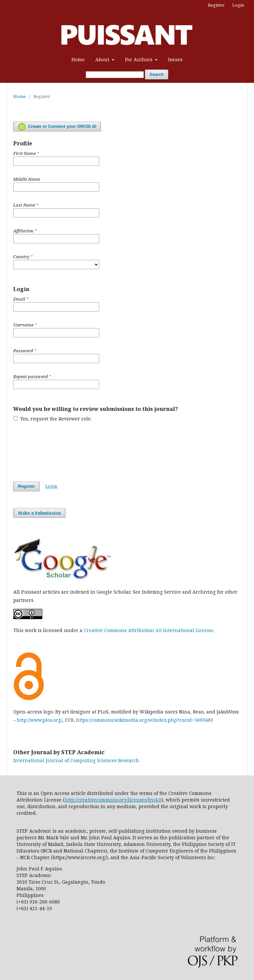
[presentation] (63, 452)
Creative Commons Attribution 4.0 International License (148, 630)
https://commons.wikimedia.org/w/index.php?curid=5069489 (145, 720)
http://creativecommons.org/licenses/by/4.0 (113, 800)
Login (238, 5)
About (103, 59)
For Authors (139, 59)
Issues (175, 59)
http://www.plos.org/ (40, 720)
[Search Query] (115, 75)
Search (157, 74)
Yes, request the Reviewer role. (52, 419)
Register (216, 5)
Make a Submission (39, 513)
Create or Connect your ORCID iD (57, 127)
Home (78, 59)
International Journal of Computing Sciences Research (76, 760)
